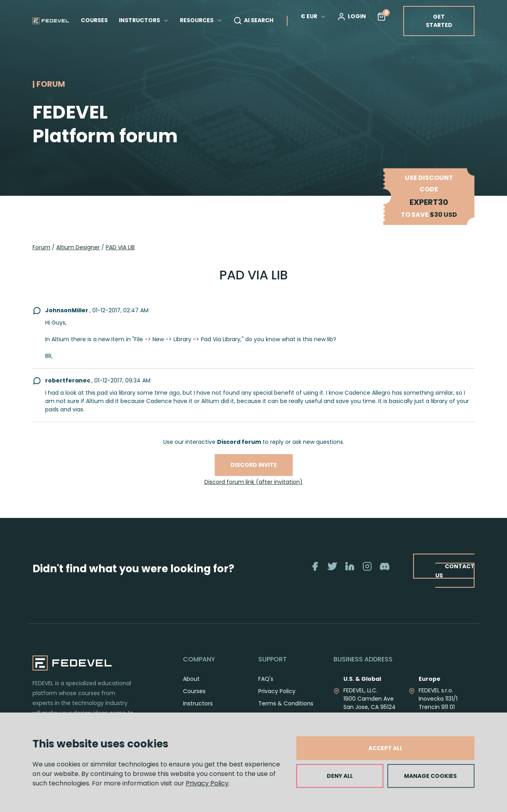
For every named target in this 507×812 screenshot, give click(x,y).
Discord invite (254, 465)
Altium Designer (78, 247)
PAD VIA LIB (120, 247)
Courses (194, 691)
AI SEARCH (253, 21)
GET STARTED (439, 21)
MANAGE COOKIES (430, 776)
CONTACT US (455, 570)
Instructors (198, 703)
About (191, 679)
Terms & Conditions (286, 703)
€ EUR (313, 16)
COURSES (94, 20)
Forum (41, 247)
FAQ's (266, 679)
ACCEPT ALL (385, 748)
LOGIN (352, 17)
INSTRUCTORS (144, 20)
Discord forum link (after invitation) (253, 482)
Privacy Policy (207, 783)
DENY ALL (340, 776)
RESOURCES (201, 20)
